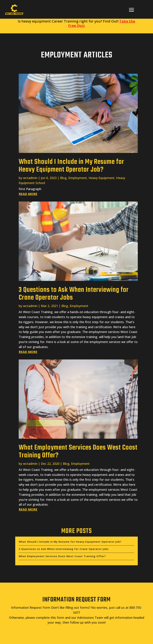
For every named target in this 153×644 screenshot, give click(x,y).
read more (28, 194)
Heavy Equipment (102, 178)
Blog (63, 178)
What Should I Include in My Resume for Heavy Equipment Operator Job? (71, 166)
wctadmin (30, 178)
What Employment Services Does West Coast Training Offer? (78, 452)
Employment (78, 178)
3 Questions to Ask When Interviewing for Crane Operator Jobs (74, 294)
